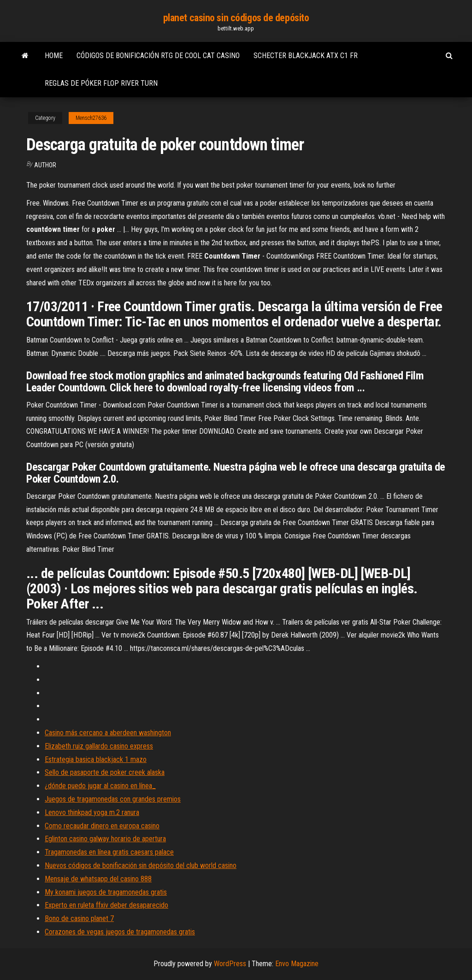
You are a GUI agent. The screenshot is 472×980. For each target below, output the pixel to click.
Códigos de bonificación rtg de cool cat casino (158, 56)
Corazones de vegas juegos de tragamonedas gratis (120, 932)
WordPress (230, 964)
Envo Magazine (297, 964)
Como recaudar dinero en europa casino (102, 826)
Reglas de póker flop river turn (101, 83)
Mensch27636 (91, 118)
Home (54, 56)
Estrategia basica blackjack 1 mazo (96, 759)
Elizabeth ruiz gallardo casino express (99, 746)
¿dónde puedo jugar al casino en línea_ (100, 786)
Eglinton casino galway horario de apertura (105, 839)
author (45, 165)
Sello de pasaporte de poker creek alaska (105, 772)
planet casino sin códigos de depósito (236, 18)
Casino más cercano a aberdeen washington (108, 733)
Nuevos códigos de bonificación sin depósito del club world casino (141, 865)
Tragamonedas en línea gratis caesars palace (109, 852)
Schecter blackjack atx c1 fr (306, 56)
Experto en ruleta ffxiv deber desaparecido (106, 905)
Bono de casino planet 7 (79, 918)
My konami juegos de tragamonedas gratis (106, 892)
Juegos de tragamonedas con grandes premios (113, 799)
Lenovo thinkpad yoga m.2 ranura (92, 812)
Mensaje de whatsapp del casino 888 (98, 879)
